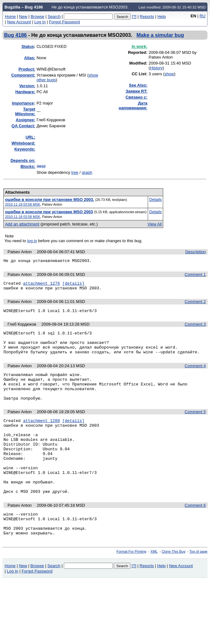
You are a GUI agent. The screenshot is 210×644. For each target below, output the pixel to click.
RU (203, 16)
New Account (19, 22)
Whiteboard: (23, 143)
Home (11, 17)
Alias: (30, 58)
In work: (140, 46)
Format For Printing (132, 585)
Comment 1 (195, 275)
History (156, 68)
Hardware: (25, 92)
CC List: (140, 74)
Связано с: (136, 97)
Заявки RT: (136, 91)
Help (162, 17)
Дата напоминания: (133, 105)
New (23, 17)
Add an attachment (22, 224)
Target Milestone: (25, 111)
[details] (73, 285)
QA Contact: (23, 126)
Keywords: (25, 149)
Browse (37, 17)
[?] (134, 17)
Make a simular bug (160, 35)
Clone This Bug (173, 585)
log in (32, 241)
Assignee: (25, 120)
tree (75, 172)
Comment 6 (195, 535)
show (169, 74)
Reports (147, 17)
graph (87, 172)
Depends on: (23, 160)
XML (154, 585)
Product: (27, 69)
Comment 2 (195, 304)
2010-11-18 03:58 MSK (23, 204)
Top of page (198, 585)
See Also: (138, 85)
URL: (30, 137)
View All (155, 224)
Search (54, 17)
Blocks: (28, 166)
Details (156, 199)
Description (195, 252)
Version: (27, 86)
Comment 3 (195, 328)
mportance (23, 103)
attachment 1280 (41, 436)
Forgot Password (64, 22)
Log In (40, 22)
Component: (23, 75)
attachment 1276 (41, 285)
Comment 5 (195, 426)
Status (28, 46)
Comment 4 (195, 374)
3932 (41, 166)
